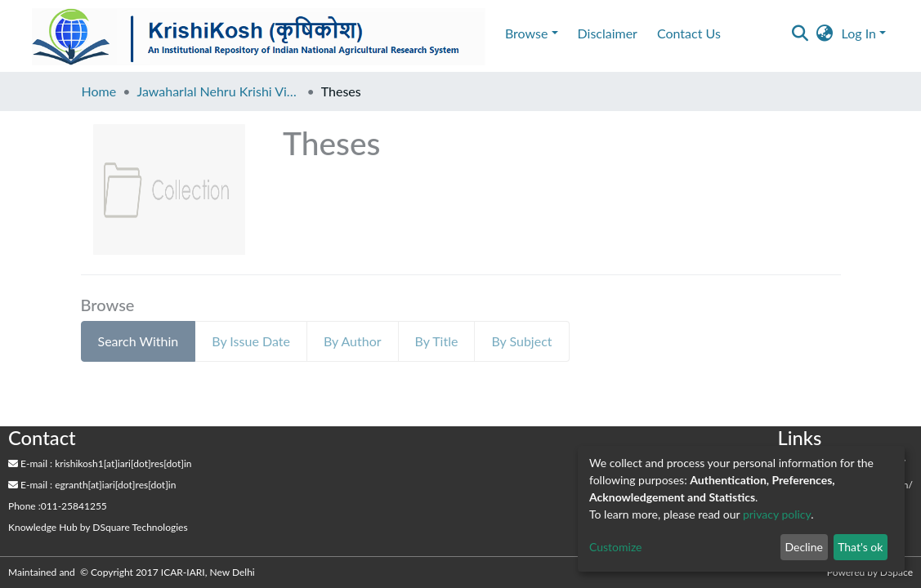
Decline (804, 547)
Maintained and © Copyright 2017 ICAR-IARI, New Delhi (133, 572)
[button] (825, 33)
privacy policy (777, 514)
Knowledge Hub (43, 527)
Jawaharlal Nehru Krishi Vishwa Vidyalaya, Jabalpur (218, 91)
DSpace (896, 572)
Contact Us (689, 33)
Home (99, 91)
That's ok (860, 547)
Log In (859, 33)
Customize (616, 547)
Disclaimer (608, 33)
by (98, 527)
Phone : (25, 506)
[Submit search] (800, 33)
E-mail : (30, 463)
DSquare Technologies (140, 527)
